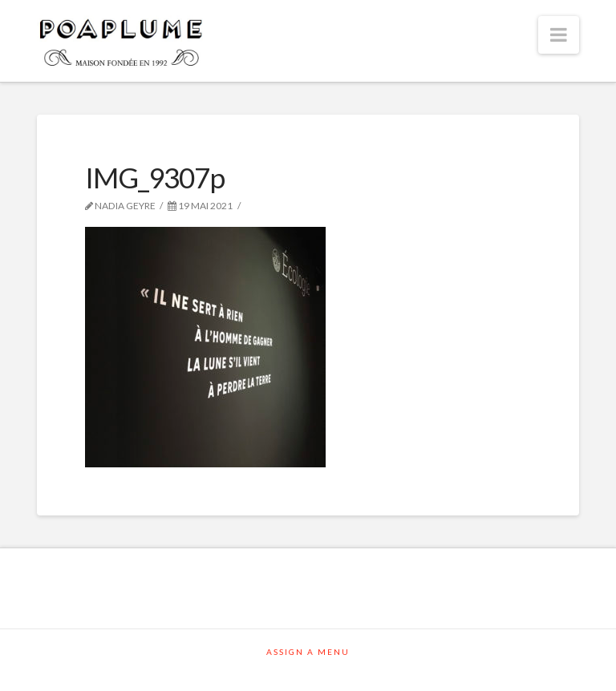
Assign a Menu (308, 652)
